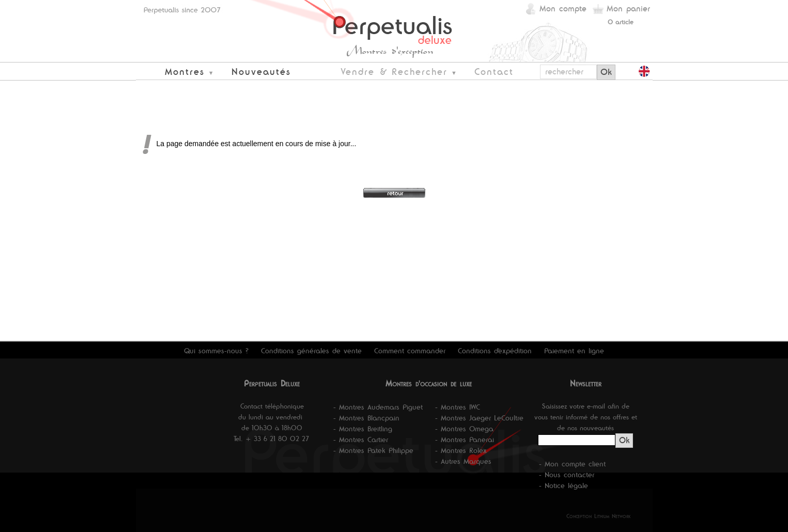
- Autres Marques (463, 461)
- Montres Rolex (461, 450)
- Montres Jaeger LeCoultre (479, 418)
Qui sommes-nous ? (216, 351)
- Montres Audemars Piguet (378, 407)
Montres (185, 72)
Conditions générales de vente (311, 351)
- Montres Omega (464, 429)
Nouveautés (261, 72)
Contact (494, 72)
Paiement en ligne (574, 351)
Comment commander (410, 351)
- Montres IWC (458, 407)
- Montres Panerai (465, 440)
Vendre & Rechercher (394, 72)
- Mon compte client (572, 464)
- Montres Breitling (363, 429)
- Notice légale (563, 486)
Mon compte (563, 9)
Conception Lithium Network (599, 516)
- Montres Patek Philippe (373, 450)
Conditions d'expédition (495, 351)
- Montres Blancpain (366, 418)
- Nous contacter (567, 475)
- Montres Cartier (361, 440)
